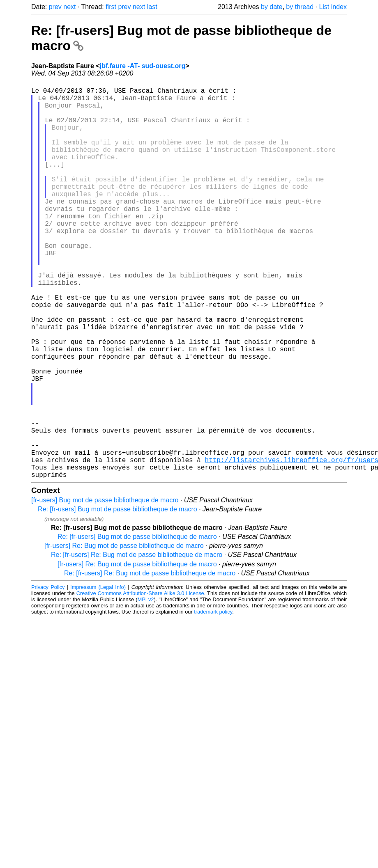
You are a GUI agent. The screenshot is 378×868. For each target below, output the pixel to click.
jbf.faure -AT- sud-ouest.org (143, 66)
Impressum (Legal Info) (98, 674)
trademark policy (213, 699)
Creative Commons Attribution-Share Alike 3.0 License (140, 680)
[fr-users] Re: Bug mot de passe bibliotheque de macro (124, 633)
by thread (300, 7)
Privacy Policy (48, 674)
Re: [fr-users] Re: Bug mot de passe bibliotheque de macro (137, 642)
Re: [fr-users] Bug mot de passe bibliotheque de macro (118, 596)
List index (333, 7)
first (111, 7)
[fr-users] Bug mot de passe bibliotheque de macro (105, 587)
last (152, 7)
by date (272, 7)
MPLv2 (146, 686)
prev (55, 7)
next (69, 7)
